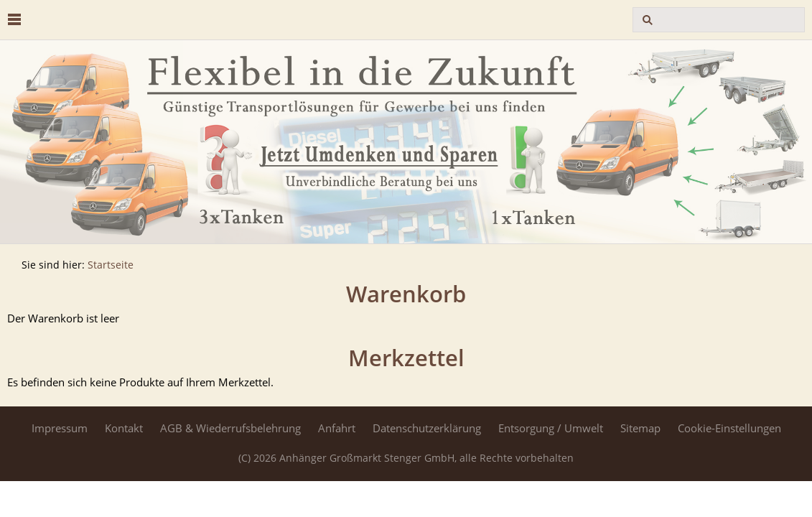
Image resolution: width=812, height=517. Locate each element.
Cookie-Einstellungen (729, 428)
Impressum (60, 428)
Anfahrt (337, 428)
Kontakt (124, 428)
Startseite (111, 265)
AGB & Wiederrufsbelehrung (230, 428)
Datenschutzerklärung (427, 428)
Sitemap (640, 428)
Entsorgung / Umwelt (551, 428)
